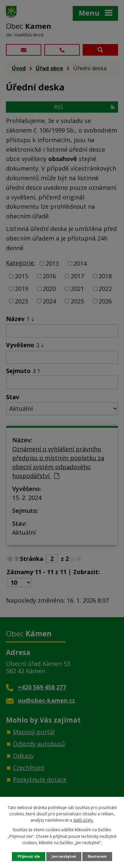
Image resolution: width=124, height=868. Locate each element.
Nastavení (97, 856)
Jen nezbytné (64, 856)
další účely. (83, 820)
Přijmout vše (29, 856)
